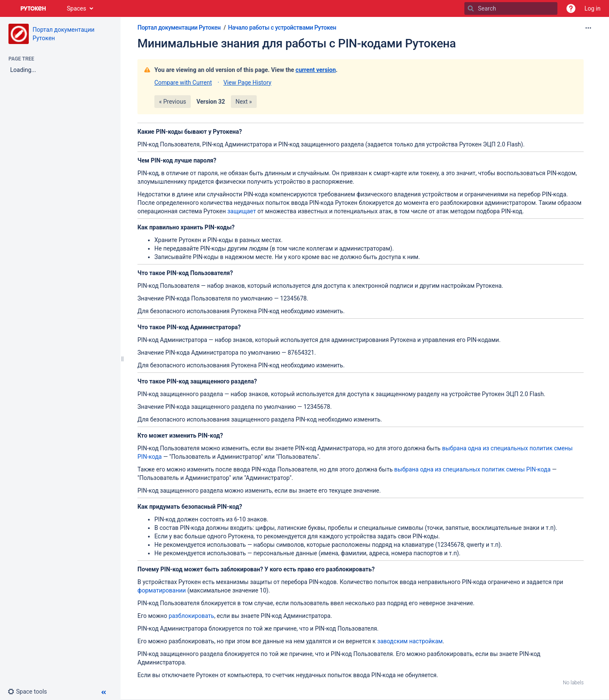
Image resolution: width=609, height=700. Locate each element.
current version (316, 70)
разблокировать (192, 616)
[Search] (471, 8)
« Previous (173, 102)
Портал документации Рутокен (179, 28)
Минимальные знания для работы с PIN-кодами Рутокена (297, 43)
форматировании (162, 590)
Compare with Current (183, 83)
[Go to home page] (33, 8)
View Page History (247, 83)
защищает (241, 211)
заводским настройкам (410, 641)
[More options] (588, 28)
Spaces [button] (77, 8)
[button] (571, 8)
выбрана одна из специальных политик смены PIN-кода (472, 469)
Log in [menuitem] (593, 8)
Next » (244, 102)
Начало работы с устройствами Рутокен (282, 28)
